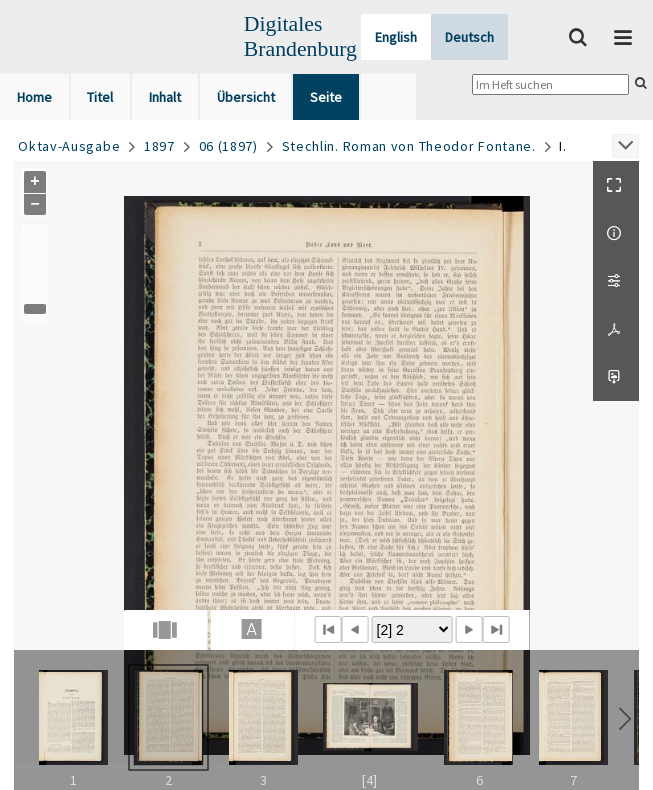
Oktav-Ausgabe (69, 146)
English (396, 37)
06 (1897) (228, 146)
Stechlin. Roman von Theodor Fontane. (409, 146)
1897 (159, 146)
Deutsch (469, 37)
